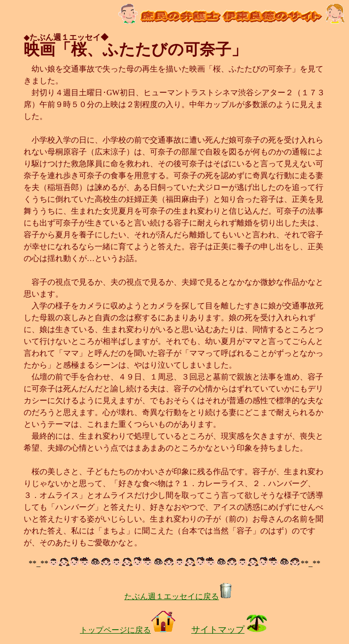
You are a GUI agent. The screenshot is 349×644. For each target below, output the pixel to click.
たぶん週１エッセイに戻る (178, 596)
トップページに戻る (128, 630)
